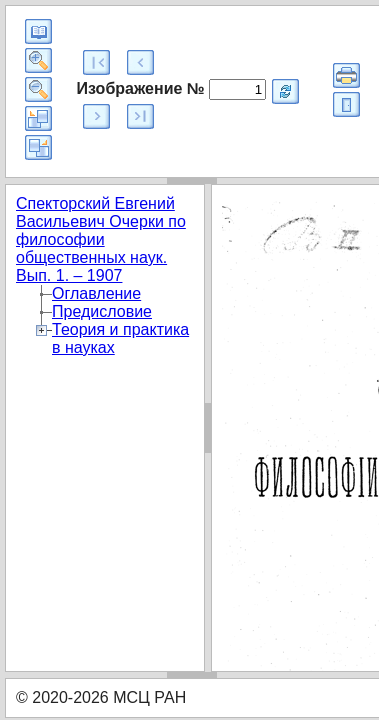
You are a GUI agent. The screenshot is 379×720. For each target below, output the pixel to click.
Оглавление (96, 293)
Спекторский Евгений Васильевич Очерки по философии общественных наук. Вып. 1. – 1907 (101, 239)
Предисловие (102, 311)
